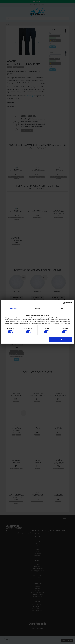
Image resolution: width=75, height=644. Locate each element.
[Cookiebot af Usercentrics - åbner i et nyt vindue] (64, 303)
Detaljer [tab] (37, 308)
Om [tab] (62, 308)
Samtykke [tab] (13, 308)
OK (61, 339)
